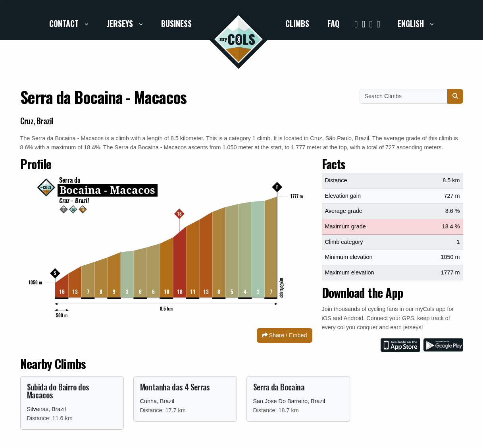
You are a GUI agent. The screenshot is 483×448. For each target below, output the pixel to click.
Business (176, 23)
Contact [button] (65, 23)
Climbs (297, 23)
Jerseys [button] (121, 23)
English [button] (412, 23)
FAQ (333, 23)
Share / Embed (285, 335)
